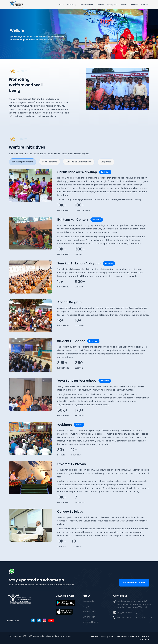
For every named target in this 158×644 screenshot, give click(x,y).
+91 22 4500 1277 (144, 618)
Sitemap (95, 636)
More (145, 5)
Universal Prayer (87, 5)
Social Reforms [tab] (50, 162)
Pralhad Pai (88, 612)
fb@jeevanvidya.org (125, 612)
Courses (100, 5)
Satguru (86, 606)
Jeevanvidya (89, 601)
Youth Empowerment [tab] (22, 162)
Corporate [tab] (106, 162)
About (61, 5)
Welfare (124, 5)
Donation (134, 5)
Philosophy (72, 5)
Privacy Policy (108, 636)
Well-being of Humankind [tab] (79, 162)
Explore (79, 425)
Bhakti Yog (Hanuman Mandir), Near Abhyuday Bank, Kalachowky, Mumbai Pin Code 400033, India (132, 604)
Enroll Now (105, 172)
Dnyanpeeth (112, 5)
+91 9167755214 (125, 618)
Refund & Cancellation (128, 636)
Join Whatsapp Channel (134, 583)
